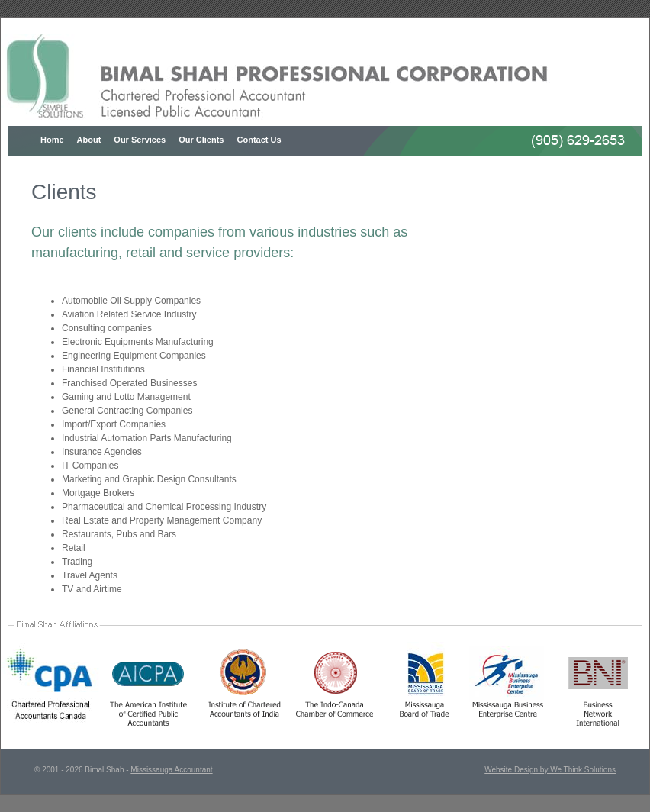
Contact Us (259, 140)
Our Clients (201, 140)
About (89, 140)
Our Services (140, 140)
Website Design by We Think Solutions (550, 770)
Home (52, 140)
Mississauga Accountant (171, 770)
